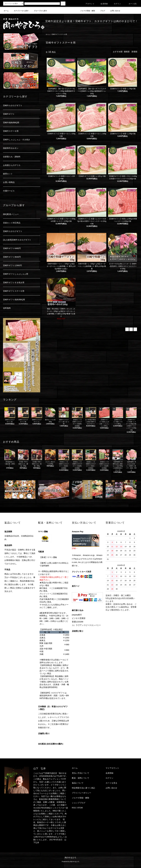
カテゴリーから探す (20, 11)
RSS (74, 808)
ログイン (116, 4)
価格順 (127, 52)
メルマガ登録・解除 (86, 11)
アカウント (88, 4)
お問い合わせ (114, 11)
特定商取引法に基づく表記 (83, 788)
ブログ (101, 11)
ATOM (80, 808)
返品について (78, 783)
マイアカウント (112, 768)
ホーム (6, 11)
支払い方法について (81, 773)
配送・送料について (81, 778)
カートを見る (111, 783)
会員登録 (103, 4)
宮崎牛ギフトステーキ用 (59, 34)
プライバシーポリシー (82, 793)
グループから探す (39, 11)
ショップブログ (79, 803)
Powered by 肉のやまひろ (70, 862)
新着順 (134, 52)
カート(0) (131, 4)
